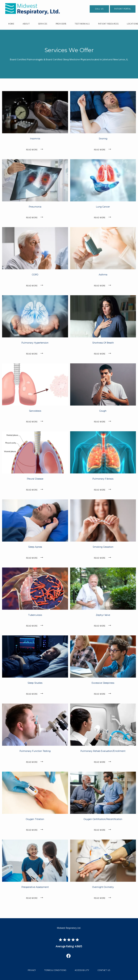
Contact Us (104, 970)
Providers (61, 24)
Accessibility (82, 970)
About (26, 24)
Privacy (32, 970)
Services (43, 24)
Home (11, 24)
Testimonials (82, 24)
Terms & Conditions (55, 970)
